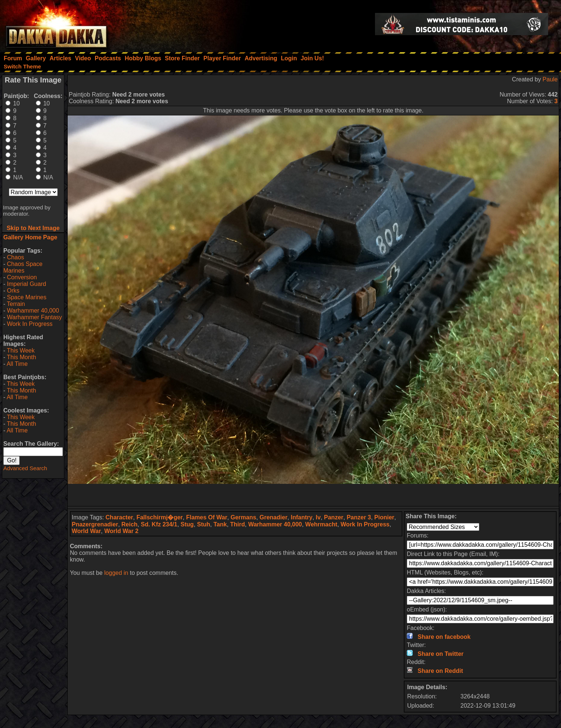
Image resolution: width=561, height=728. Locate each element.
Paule (550, 79)
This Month (21, 357)
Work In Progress (30, 324)
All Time (17, 364)
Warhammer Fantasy (35, 317)
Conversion (22, 277)
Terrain (16, 304)
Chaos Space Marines (23, 267)
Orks (13, 291)
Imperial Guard (27, 284)
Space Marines (27, 297)
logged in (116, 573)
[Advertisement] (313, 495)
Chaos (16, 257)
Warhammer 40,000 (33, 311)
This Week (21, 350)
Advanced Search (25, 468)
